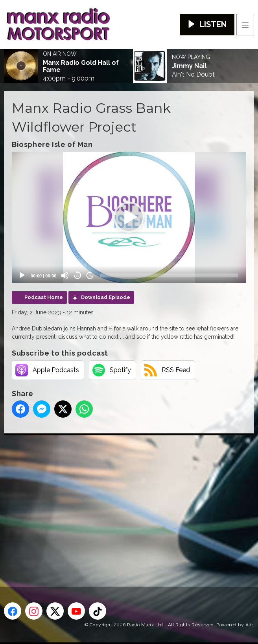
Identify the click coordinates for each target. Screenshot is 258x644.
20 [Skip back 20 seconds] (78, 276)
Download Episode (106, 297)
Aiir (249, 625)
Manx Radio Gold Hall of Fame (81, 66)
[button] (129, 217)
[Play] (22, 275)
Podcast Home (44, 297)
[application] (129, 217)
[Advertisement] (131, 498)
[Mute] (65, 275)
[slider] (169, 275)
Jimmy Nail (189, 66)
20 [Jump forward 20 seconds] (90, 276)
